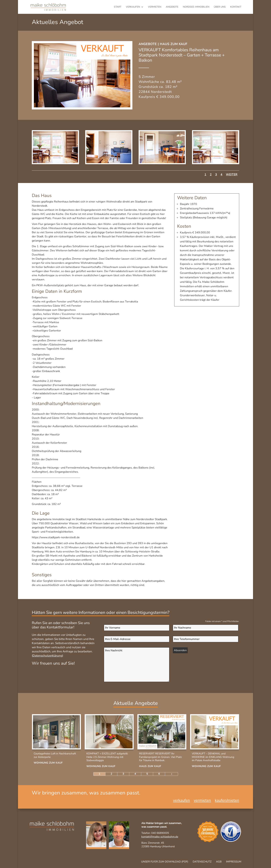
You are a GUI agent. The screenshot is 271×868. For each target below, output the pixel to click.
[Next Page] (171, 774)
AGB (219, 862)
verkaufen (133, 7)
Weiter (232, 175)
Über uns (220, 7)
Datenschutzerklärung (47, 656)
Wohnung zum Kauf (48, 763)
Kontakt (236, 7)
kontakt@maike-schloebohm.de (160, 837)
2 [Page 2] (111, 774)
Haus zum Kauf (174, 44)
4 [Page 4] (135, 774)
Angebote (172, 7)
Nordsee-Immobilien (196, 7)
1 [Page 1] (99, 774)
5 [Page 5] (147, 774)
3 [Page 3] (123, 774)
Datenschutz (202, 862)
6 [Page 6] (159, 774)
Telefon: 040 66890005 (155, 833)
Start (118, 7)
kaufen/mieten (227, 801)
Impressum (234, 862)
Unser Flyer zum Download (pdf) (165, 862)
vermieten (155, 7)
